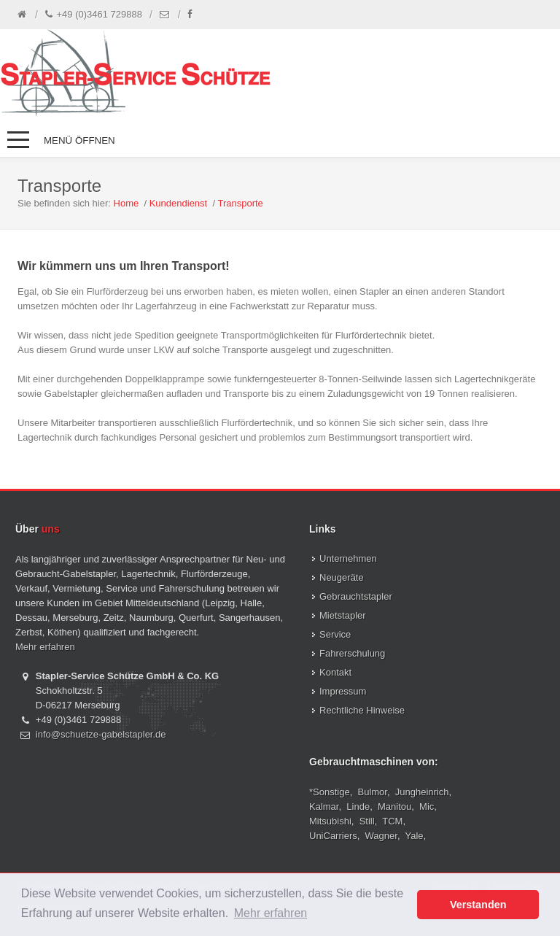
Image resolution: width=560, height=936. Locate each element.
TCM (392, 821)
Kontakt (335, 672)
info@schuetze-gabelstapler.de (101, 734)
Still (367, 821)
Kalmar (324, 807)
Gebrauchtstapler (356, 596)
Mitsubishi (330, 821)
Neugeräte (342, 577)
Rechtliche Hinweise (362, 710)
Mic (427, 807)
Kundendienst (179, 203)
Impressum (343, 691)
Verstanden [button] (478, 905)
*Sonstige (330, 792)
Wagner (381, 836)
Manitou (394, 807)
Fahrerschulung (352, 653)
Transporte (240, 203)
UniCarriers (333, 836)
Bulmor (373, 792)
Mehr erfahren (45, 647)
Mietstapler (343, 615)
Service (335, 634)
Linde (358, 807)
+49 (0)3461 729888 (94, 15)
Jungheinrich (422, 792)
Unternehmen (348, 558)
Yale (415, 836)
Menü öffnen (79, 140)
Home (127, 203)
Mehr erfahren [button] (271, 913)
